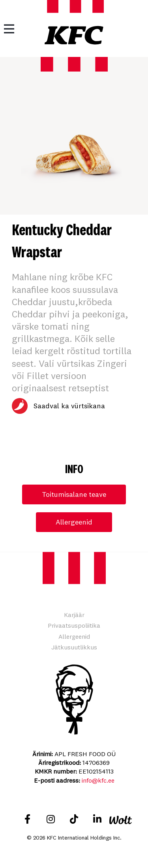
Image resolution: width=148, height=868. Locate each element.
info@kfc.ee (98, 780)
